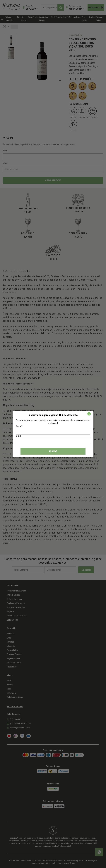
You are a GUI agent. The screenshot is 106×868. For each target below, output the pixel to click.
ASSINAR (53, 451)
